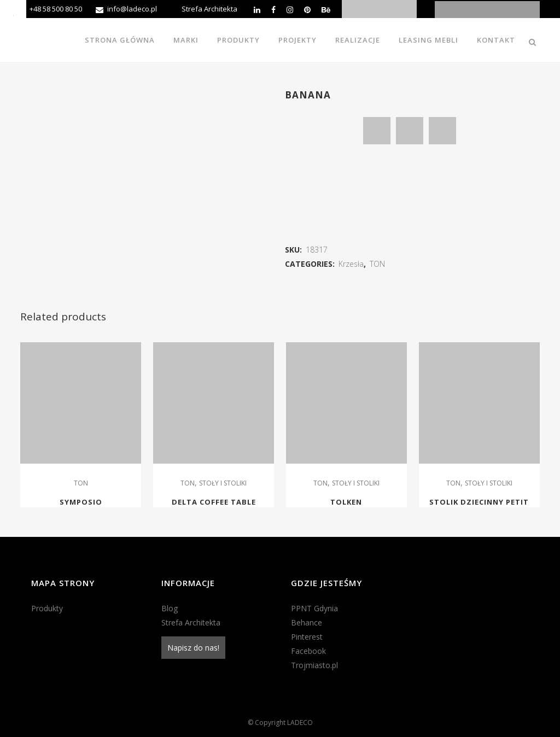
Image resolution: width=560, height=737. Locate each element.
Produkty (47, 608)
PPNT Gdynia (314, 608)
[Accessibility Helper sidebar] (13, 13)
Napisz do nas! (193, 648)
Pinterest (307, 637)
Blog (170, 608)
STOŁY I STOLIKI (223, 483)
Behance (307, 622)
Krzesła (351, 264)
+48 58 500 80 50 (56, 9)
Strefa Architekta (209, 9)
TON (377, 264)
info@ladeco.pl (132, 9)
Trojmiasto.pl (314, 665)
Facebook (308, 651)
